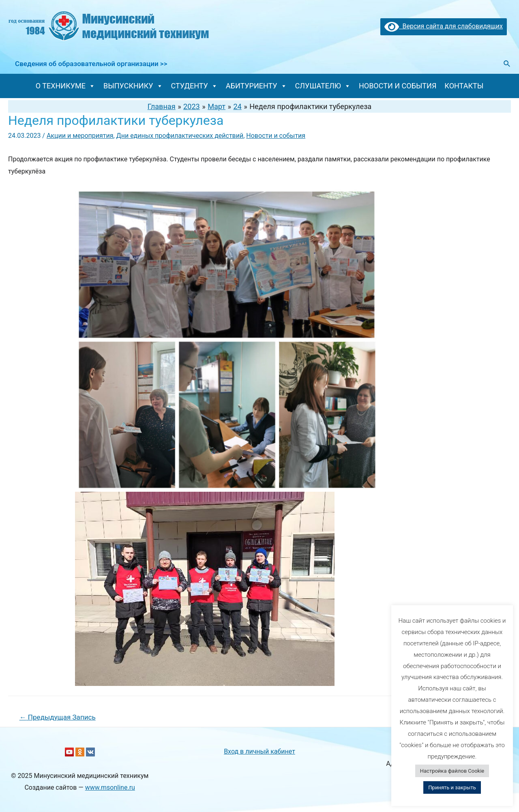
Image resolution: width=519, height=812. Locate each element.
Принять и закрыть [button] (452, 787)
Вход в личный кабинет (259, 751)
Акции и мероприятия (80, 136)
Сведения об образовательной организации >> (91, 64)
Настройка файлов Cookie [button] (452, 771)
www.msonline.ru (110, 787)
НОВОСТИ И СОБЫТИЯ (398, 86)
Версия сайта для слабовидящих (444, 26)
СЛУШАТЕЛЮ (323, 86)
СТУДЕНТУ (194, 86)
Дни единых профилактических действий (180, 136)
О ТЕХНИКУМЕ (65, 86)
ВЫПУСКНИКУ (133, 86)
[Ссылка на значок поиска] (507, 64)
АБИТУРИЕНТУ (256, 86)
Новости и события (276, 136)
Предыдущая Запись (58, 717)
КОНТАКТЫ (464, 86)
